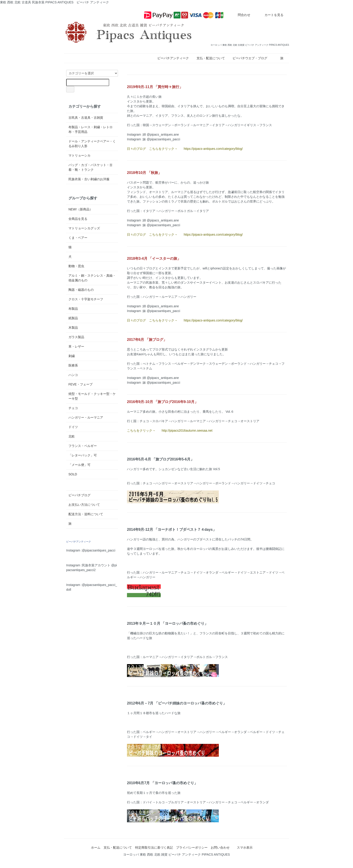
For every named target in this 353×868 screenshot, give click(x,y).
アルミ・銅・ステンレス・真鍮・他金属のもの (92, 278)
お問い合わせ (220, 847)
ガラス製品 (76, 337)
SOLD (73, 474)
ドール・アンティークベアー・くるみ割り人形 (92, 144)
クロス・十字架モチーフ (86, 299)
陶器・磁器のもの (81, 290)
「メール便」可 (79, 465)
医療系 (73, 365)
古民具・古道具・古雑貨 (86, 118)
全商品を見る (78, 219)
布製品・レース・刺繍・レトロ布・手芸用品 (91, 129)
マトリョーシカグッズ (84, 228)
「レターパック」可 (83, 455)
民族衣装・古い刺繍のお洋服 (89, 179)
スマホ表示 (245, 847)
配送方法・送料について (86, 514)
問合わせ (241, 15)
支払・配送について (211, 58)
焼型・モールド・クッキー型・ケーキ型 (92, 396)
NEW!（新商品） (80, 209)
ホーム (96, 847)
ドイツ (73, 427)
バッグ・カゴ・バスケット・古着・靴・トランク (91, 167)
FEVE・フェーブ (80, 384)
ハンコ (73, 375)
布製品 (73, 309)
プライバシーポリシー (192, 847)
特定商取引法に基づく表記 (154, 847)
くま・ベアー (78, 238)
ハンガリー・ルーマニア (86, 417)
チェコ (73, 408)
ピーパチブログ (79, 495)
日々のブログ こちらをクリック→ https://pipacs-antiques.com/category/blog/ (185, 149)
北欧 (72, 436)
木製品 (73, 328)
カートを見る (271, 15)
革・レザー (76, 346)
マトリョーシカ (79, 155)
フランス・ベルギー (83, 446)
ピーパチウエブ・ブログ (250, 58)
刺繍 (72, 356)
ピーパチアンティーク (173, 58)
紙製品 (73, 318)
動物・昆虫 (76, 266)
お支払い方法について (84, 505)
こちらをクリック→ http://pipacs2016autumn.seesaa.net (170, 431)
